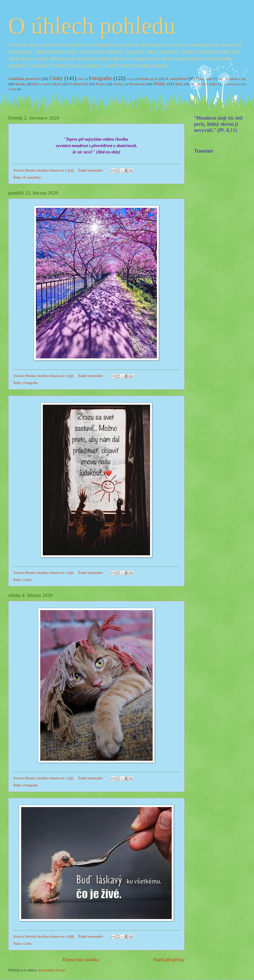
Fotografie (100, 78)
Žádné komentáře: (91, 170)
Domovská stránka (81, 960)
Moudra (21, 84)
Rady (179, 84)
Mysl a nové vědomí (47, 84)
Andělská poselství (24, 79)
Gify (130, 79)
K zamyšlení (176, 79)
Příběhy (160, 84)
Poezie (100, 84)
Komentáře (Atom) (52, 970)
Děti (81, 79)
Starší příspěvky (169, 960)
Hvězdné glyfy (147, 79)
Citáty (56, 78)
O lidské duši (79, 84)
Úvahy (12, 89)
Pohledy (118, 84)
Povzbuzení (137, 84)
